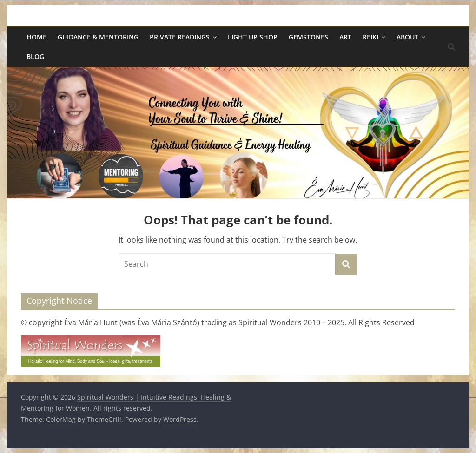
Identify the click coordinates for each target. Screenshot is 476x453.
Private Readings (180, 37)
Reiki (370, 37)
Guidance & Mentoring (98, 37)
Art (345, 37)
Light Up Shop (253, 37)
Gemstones (308, 37)
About (407, 37)
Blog (35, 56)
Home (36, 37)
